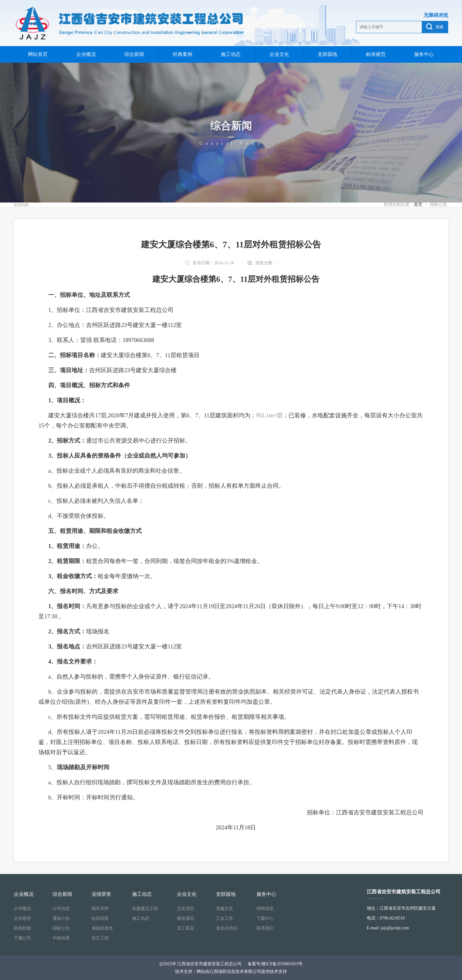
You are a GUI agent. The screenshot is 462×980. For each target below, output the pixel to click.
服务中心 (424, 54)
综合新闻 (134, 54)
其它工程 (100, 938)
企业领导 (22, 918)
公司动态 (61, 909)
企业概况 (86, 54)
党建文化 (225, 909)
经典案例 (182, 54)
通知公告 (61, 918)
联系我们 (265, 928)
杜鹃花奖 (100, 918)
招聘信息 (265, 909)
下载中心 (265, 918)
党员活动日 (227, 928)
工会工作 (225, 918)
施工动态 (231, 54)
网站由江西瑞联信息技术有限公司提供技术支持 (242, 972)
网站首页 (38, 54)
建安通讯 (186, 918)
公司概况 (22, 909)
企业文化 (279, 54)
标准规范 (376, 54)
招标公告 (61, 928)
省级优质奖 (102, 928)
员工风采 (186, 928)
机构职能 (22, 928)
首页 (418, 205)
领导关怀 (100, 909)
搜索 (435, 27)
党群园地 (327, 54)
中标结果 (61, 938)
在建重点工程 (145, 909)
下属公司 (22, 938)
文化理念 (186, 909)
